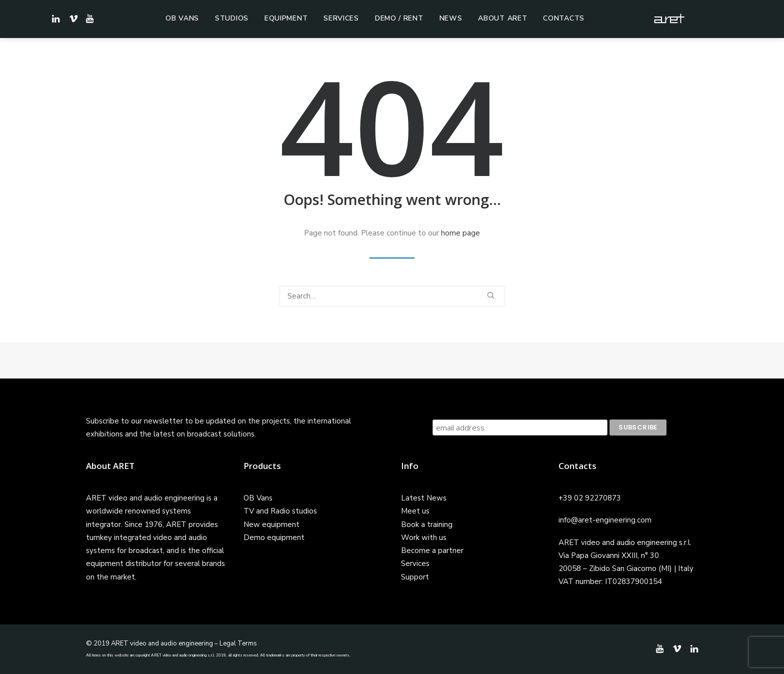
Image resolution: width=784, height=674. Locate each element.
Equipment (286, 21)
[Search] (392, 296)
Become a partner (432, 550)
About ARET (502, 21)
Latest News (424, 498)
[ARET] (675, 21)
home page (460, 233)
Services (341, 21)
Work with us (424, 537)
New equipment (271, 524)
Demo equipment (274, 537)
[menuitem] (182, 21)
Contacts (564, 21)
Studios (232, 21)
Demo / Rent (399, 21)
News (451, 21)
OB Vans (182, 21)
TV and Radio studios (280, 511)
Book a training (427, 524)
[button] (88, 21)
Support (415, 577)
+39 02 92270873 (590, 498)
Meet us (415, 511)
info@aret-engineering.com (605, 520)
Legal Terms (238, 643)
